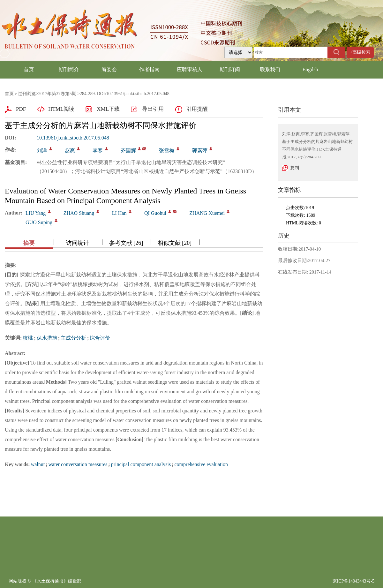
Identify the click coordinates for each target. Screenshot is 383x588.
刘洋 (42, 151)
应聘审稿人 (190, 69)
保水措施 (47, 338)
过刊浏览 (27, 94)
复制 (295, 168)
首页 (29, 69)
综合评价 (100, 338)
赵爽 (70, 151)
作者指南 (149, 69)
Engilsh (310, 69)
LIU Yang (36, 213)
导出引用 (153, 109)
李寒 (98, 151)
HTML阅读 (61, 109)
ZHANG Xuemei (207, 213)
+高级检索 (360, 52)
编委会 (109, 69)
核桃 (28, 338)
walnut (38, 464)
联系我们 (270, 69)
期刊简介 (69, 69)
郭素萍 (200, 151)
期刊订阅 (230, 69)
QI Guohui (155, 213)
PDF (21, 109)
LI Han (119, 213)
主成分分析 (73, 338)
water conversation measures (78, 464)
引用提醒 (197, 109)
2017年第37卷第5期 (57, 94)
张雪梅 (167, 151)
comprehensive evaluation (201, 464)
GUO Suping (39, 222)
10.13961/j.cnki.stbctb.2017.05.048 (73, 138)
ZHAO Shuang (79, 213)
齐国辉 (128, 151)
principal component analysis (141, 464)
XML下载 (108, 109)
